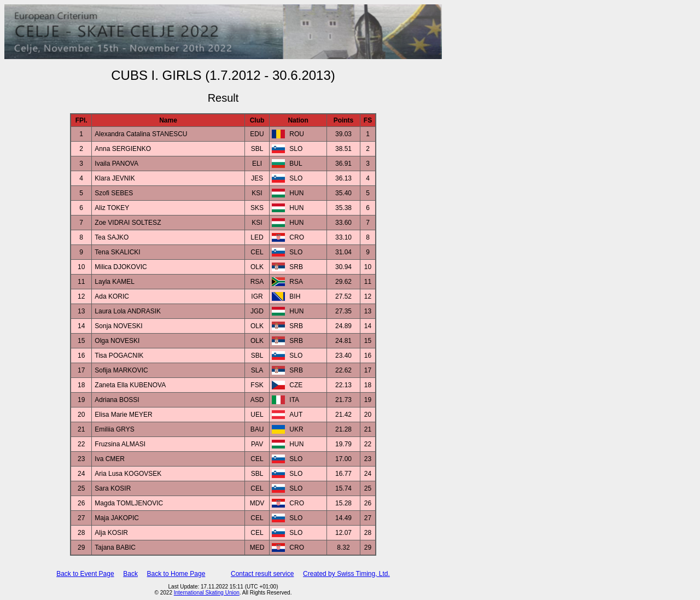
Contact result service (262, 574)
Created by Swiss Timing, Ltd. (346, 574)
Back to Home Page (176, 574)
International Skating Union (207, 593)
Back (130, 574)
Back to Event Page (85, 574)
